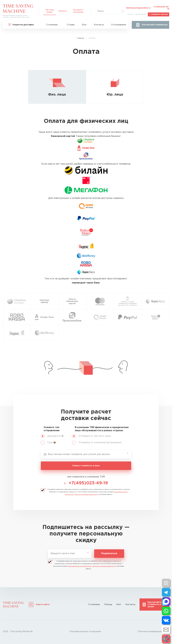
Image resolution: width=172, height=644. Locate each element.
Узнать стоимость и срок (86, 466)
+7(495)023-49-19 (161, 8)
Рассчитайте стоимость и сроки (154, 604)
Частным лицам (50, 11)
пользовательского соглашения (80, 566)
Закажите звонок (160, 14)
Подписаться (109, 554)
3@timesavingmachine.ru (138, 8)
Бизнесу (63, 11)
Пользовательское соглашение (85, 632)
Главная (80, 38)
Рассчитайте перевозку (155, 25)
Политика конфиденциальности (153, 632)
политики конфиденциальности (86, 494)
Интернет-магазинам (78, 11)
